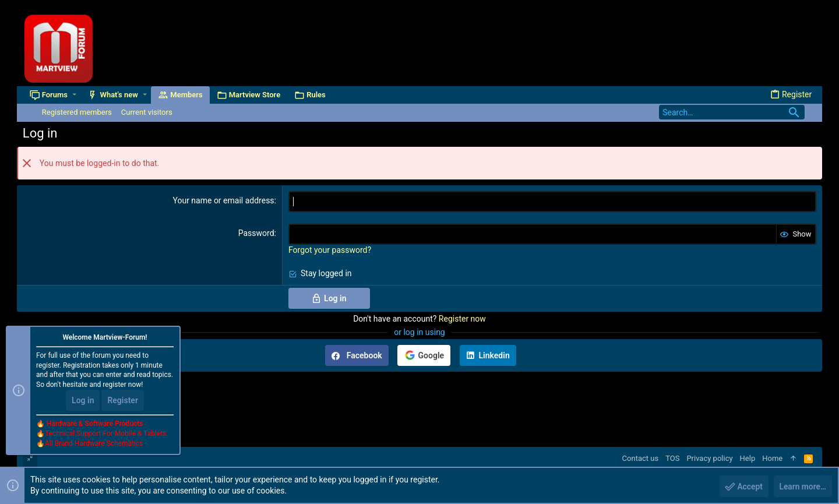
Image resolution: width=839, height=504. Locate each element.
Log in (83, 400)
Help (748, 458)
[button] (75, 95)
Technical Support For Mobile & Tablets (105, 433)
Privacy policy (709, 458)
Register (123, 400)
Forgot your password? (330, 250)
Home (772, 458)
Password (256, 233)
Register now (462, 319)
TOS (672, 458)
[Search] (732, 112)
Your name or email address (223, 200)
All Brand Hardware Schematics (94, 443)
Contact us (641, 458)
